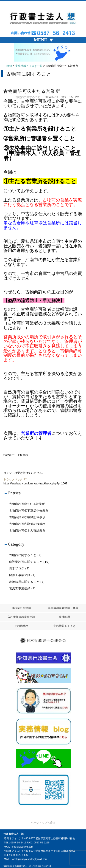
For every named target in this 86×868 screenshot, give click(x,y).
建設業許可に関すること (26, 562)
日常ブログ (17, 568)
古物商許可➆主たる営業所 (27, 504)
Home (8, 66)
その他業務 (21, 626)
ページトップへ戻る (43, 823)
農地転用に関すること (24, 582)
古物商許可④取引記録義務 (27, 524)
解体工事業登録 (20, 575)
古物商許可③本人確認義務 (27, 531)
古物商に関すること (28, 97)
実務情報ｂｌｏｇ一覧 (29, 66)
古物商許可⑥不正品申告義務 (29, 511)
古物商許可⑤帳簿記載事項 (27, 517)
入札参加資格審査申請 (21, 617)
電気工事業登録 (20, 588)
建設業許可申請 (21, 608)
